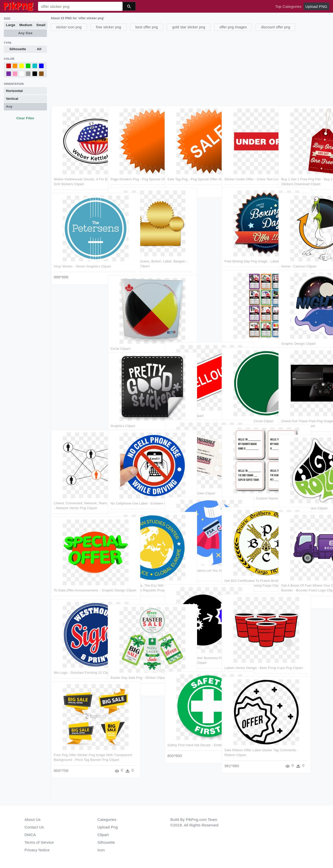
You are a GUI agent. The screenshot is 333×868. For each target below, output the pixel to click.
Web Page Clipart (237, 326)
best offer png (147, 27)
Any (9, 107)
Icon (101, 850)
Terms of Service (39, 842)
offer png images (233, 27)
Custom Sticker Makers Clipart (304, 490)
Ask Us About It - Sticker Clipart (191, 476)
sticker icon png (69, 27)
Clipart (103, 835)
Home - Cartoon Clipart (298, 249)
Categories (107, 819)
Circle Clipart (120, 331)
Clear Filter (25, 118)
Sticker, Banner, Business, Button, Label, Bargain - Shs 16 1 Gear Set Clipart (134, 249)
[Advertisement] (191, 68)
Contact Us (34, 827)
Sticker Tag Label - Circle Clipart (248, 403)
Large (11, 25)
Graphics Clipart (123, 408)
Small (41, 25)
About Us (33, 819)
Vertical (12, 99)
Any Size (25, 33)
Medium (26, 25)
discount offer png (276, 27)
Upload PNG (316, 6)
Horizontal (14, 91)
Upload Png (108, 827)
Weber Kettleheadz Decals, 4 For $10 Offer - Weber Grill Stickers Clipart (76, 167)
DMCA (30, 835)
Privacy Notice (37, 850)
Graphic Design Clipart (298, 326)
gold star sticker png (189, 27)
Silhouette (18, 49)
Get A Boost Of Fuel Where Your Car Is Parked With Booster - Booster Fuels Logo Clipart (171, 573)
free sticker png (108, 27)
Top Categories (288, 6)
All (39, 49)
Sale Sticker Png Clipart (185, 399)
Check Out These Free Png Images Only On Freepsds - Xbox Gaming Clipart (302, 408)
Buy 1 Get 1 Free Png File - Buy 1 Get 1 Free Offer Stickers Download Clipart (305, 167)
